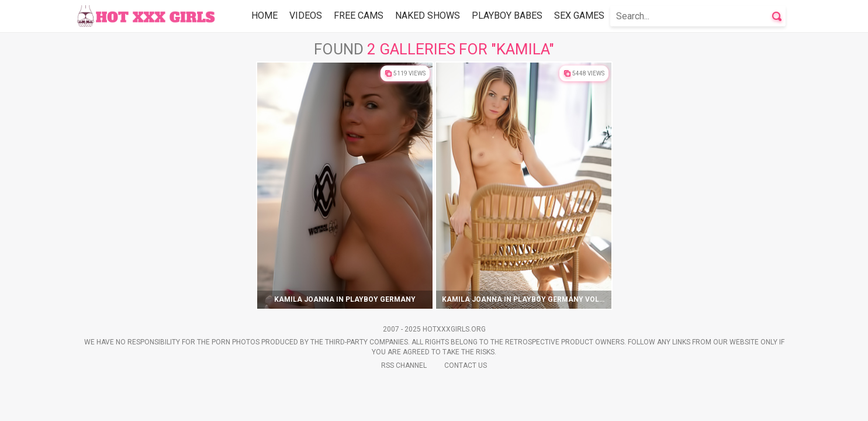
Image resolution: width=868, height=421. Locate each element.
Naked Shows (428, 15)
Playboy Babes (507, 15)
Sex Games (579, 15)
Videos (306, 15)
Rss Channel (404, 365)
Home (264, 15)
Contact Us (466, 365)
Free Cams (359, 15)
